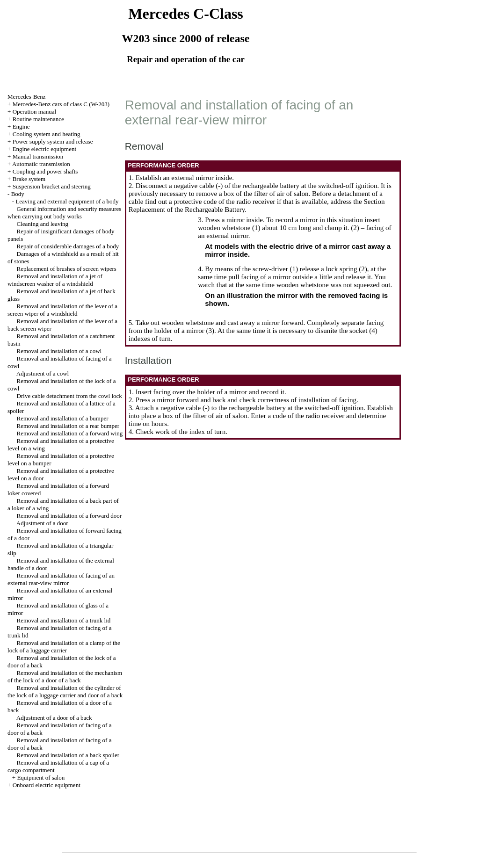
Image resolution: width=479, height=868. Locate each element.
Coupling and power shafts (45, 171)
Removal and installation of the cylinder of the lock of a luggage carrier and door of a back (65, 691)
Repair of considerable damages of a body (68, 246)
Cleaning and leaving (43, 224)
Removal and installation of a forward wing (70, 433)
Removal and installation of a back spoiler (68, 755)
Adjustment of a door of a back (54, 718)
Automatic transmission (41, 164)
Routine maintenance (38, 119)
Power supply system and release (53, 141)
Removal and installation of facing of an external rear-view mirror (61, 579)
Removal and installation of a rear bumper (68, 426)
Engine (21, 127)
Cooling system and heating (47, 134)
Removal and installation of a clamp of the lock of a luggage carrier (64, 647)
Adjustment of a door (42, 523)
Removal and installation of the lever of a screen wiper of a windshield (62, 310)
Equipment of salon (41, 778)
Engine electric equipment (44, 149)
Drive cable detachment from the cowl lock (69, 396)
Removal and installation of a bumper (63, 418)
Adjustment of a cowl (43, 373)
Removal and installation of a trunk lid (64, 620)
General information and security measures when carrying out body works (64, 213)
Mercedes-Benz (27, 97)
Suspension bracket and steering (52, 186)
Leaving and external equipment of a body (67, 201)
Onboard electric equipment (47, 785)
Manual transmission (38, 156)
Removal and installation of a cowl (59, 351)
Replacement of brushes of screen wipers (67, 269)
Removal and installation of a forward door (69, 516)
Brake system (29, 179)
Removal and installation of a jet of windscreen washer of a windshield (55, 280)
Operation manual (35, 112)
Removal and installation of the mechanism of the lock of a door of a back (65, 676)
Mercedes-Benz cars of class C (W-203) (61, 104)
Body (18, 194)
